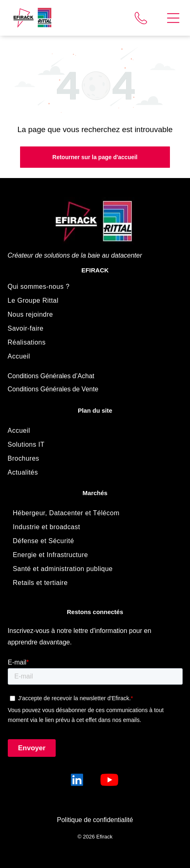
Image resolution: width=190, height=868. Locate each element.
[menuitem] (95, 287)
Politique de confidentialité (95, 820)
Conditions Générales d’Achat (51, 376)
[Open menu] (173, 18)
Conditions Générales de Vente (53, 389)
